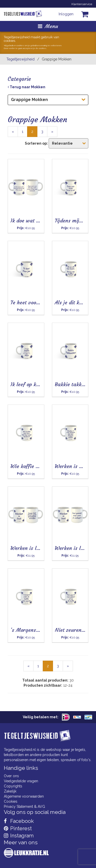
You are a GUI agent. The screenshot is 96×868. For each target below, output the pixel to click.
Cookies (11, 801)
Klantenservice (82, 4)
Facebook (19, 821)
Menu (48, 26)
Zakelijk (10, 791)
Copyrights (13, 786)
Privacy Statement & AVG (24, 807)
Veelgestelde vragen (21, 781)
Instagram (19, 836)
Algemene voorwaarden (24, 796)
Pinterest (18, 828)
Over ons (11, 776)
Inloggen (66, 14)
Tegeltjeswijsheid (20, 59)
